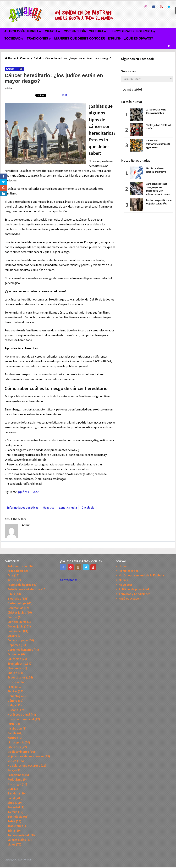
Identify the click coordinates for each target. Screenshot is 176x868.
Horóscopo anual (19, 714)
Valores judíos (17, 840)
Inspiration (15, 728)
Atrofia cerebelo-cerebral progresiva (156, 170)
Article (12, 580)
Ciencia (51, 31)
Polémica (145, 31)
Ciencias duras (17, 622)
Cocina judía (75, 31)
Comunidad (15, 631)
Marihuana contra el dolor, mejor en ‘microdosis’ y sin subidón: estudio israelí (158, 189)
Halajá (12, 705)
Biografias (14, 599)
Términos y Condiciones (135, 594)
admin (26, 525)
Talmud (12, 812)
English (115, 38)
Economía (14, 654)
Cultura (96, 31)
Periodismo (15, 779)
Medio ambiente (18, 752)
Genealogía (15, 696)
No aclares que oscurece (24, 766)
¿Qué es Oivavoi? (139, 38)
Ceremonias (15, 608)
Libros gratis (122, 31)
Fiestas (12, 691)
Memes (123, 580)
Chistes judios (17, 612)
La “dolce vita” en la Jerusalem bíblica (156, 111)
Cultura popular (18, 640)
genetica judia (68, 508)
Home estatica (129, 571)
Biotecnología (17, 603)
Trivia (11, 830)
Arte (10, 575)
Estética (13, 682)
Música (12, 761)
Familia (12, 687)
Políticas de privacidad (134, 589)
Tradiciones (37, 38)
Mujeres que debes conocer (80, 38)
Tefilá (11, 821)
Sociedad (12, 38)
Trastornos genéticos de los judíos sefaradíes (158, 202)
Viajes (11, 844)
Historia (13, 710)
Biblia (11, 594)
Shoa (11, 803)
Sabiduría (14, 793)
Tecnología (15, 817)
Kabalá (12, 733)
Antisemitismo (17, 566)
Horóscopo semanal (21, 719)
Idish (11, 724)
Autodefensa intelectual (24, 589)
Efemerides (15, 663)
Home (123, 566)
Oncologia (88, 508)
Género (12, 701)
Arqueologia (16, 571)
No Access (126, 585)
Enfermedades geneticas (22, 508)
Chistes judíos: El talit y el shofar (158, 127)
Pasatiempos (16, 775)
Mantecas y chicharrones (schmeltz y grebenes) (158, 144)
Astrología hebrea (21, 31)
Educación (14, 659)
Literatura (14, 747)
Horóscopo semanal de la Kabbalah (142, 575)
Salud (10, 69)
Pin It (64, 95)
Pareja (12, 770)
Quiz (10, 789)
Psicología (14, 784)
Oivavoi (27, 860)
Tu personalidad (18, 835)
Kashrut (13, 738)
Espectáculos (16, 677)
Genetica (49, 508)
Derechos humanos (20, 650)
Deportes (14, 645)
